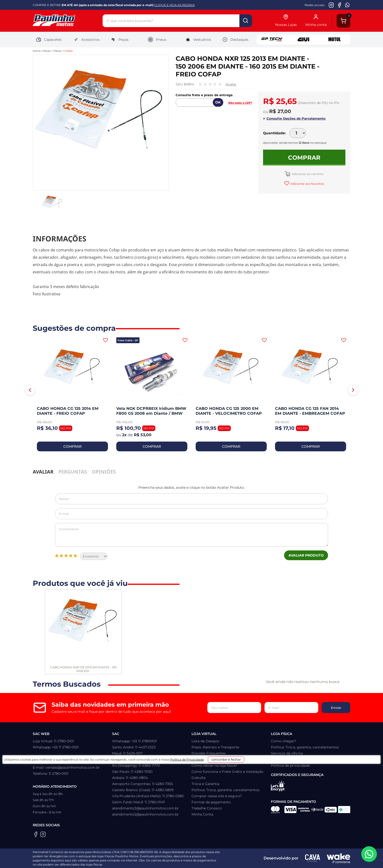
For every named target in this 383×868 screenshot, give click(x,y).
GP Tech (272, 40)
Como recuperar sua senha (214, 759)
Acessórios (86, 40)
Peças (119, 40)
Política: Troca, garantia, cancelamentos (225, 790)
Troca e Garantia (205, 784)
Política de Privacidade (204, 861)
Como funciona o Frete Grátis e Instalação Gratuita (227, 775)
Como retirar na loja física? (214, 765)
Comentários (191, 535)
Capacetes (49, 40)
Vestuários (198, 40)
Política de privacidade (290, 765)
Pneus (157, 40)
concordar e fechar (253, 859)
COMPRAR (72, 446)
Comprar (304, 158)
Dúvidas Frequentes (209, 753)
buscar (246, 21)
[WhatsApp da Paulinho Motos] (347, 5)
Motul (335, 40)
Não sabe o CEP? (240, 103)
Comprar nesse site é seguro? (217, 796)
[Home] (68, 21)
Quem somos (282, 759)
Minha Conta (202, 814)
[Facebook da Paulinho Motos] (339, 5)
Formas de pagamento (211, 802)
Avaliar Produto (306, 555)
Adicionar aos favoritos (307, 184)
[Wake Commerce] (339, 858)
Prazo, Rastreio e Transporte (215, 747)
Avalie (231, 84)
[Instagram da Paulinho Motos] (331, 5)
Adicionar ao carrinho (307, 174)
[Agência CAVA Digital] (313, 858)
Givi (303, 40)
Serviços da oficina (287, 753)
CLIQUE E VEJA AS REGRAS (174, 5)
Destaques (235, 40)
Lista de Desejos (205, 741)
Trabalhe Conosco (207, 808)
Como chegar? (284, 741)
